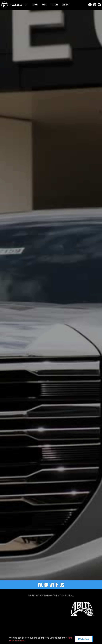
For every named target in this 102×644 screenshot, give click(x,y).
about (35, 5)
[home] (14, 5)
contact (66, 5)
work (44, 5)
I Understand (84, 639)
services (54, 5)
